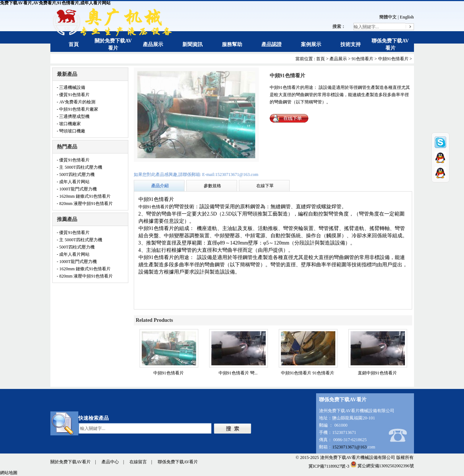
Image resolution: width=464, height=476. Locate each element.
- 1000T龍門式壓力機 (77, 189)
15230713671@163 (349, 447)
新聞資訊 (192, 44)
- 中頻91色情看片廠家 (78, 109)
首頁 (74, 44)
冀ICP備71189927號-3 (329, 466)
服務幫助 (232, 44)
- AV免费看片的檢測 (76, 102)
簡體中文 (388, 17)
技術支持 (351, 44)
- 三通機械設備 (71, 87)
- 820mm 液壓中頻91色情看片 (85, 204)
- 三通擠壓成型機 (73, 116)
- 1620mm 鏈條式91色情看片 (84, 196)
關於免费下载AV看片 (71, 462)
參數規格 (212, 186)
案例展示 (311, 44)
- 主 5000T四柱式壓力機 (80, 167)
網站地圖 (9, 473)
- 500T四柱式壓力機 (76, 175)
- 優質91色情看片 (73, 95)
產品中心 (110, 462)
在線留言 (138, 462)
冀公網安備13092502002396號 (382, 466)
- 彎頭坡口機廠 (71, 131)
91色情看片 (362, 59)
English (407, 17)
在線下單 (265, 186)
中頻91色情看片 (393, 59)
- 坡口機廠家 (69, 124)
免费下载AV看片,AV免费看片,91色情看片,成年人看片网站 (55, 3)
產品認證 (272, 44)
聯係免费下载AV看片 (178, 462)
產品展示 (153, 44)
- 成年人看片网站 (73, 182)
